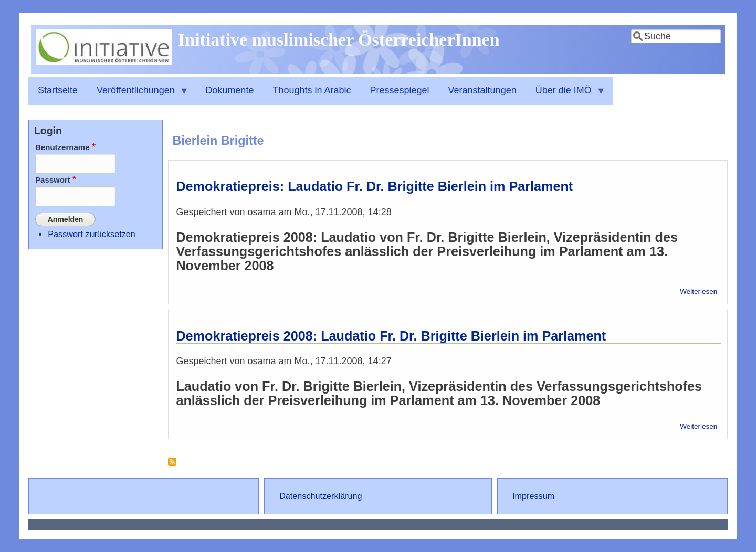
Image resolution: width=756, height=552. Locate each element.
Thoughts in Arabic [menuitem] (312, 90)
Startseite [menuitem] (58, 90)
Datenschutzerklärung (321, 496)
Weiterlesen (699, 291)
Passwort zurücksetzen (91, 233)
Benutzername (62, 147)
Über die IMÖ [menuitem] (566, 95)
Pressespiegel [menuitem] (400, 90)
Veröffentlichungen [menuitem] (138, 95)
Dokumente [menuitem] (229, 90)
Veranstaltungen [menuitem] (482, 90)
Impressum (533, 496)
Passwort (53, 180)
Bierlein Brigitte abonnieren (172, 466)
